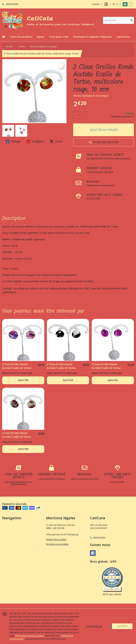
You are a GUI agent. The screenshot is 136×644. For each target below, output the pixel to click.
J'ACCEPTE (122, 626)
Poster (56, 141)
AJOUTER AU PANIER (104, 130)
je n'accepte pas (94, 626)
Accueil (9, 47)
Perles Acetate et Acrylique (43, 47)
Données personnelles (57, 544)
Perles (21, 47)
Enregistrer (35, 141)
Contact (96, 4)
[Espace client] (106, 4)
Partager (13, 141)
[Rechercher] (132, 20)
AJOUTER (23, 380)
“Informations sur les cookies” (30, 636)
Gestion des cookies (56, 539)
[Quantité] (80, 115)
